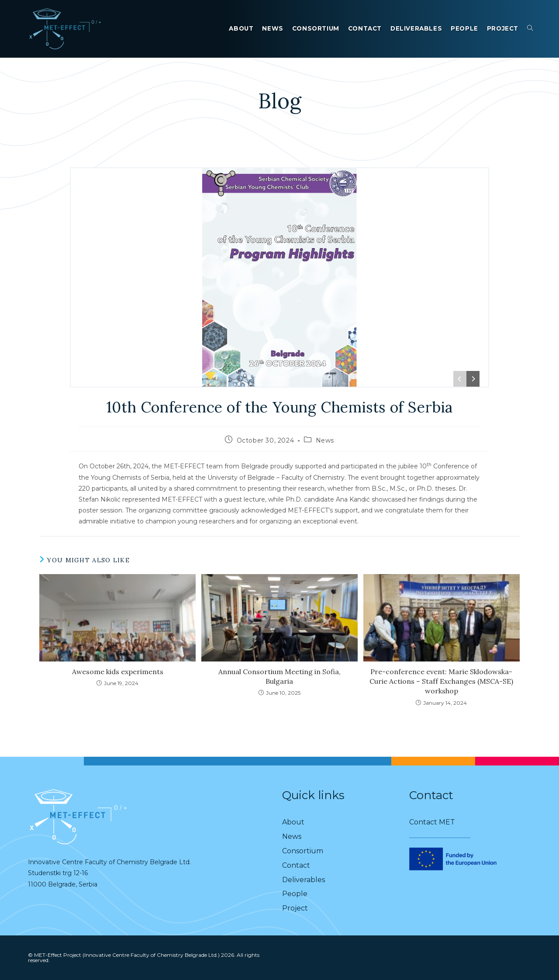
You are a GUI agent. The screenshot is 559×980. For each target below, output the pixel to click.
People (295, 894)
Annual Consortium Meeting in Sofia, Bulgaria (279, 676)
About (293, 822)
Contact (296, 865)
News (325, 440)
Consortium (303, 851)
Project (295, 908)
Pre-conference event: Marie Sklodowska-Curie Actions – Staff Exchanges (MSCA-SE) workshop (441, 681)
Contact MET (432, 822)
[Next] (473, 379)
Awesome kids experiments (118, 672)
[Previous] (460, 379)
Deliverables (304, 880)
